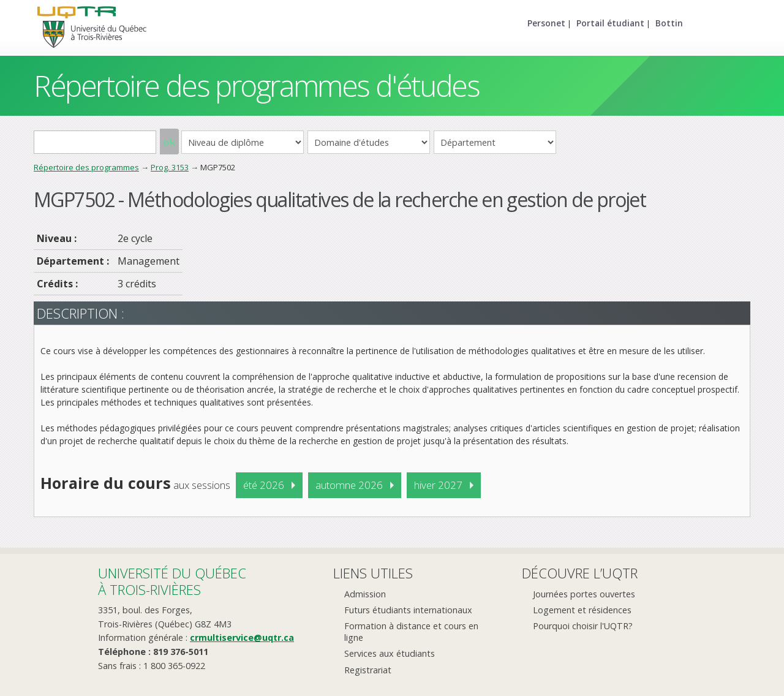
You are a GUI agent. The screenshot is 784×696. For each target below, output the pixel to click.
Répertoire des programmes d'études (256, 85)
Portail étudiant (610, 23)
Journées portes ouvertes (584, 594)
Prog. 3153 (170, 167)
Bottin (669, 23)
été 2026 (264, 485)
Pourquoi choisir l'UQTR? (583, 626)
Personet (546, 23)
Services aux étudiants (390, 653)
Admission (365, 594)
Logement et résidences (582, 610)
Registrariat (368, 670)
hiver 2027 (438, 485)
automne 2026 (349, 485)
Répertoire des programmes (86, 167)
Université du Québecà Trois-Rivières (172, 581)
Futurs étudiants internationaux (408, 610)
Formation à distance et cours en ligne (411, 632)
